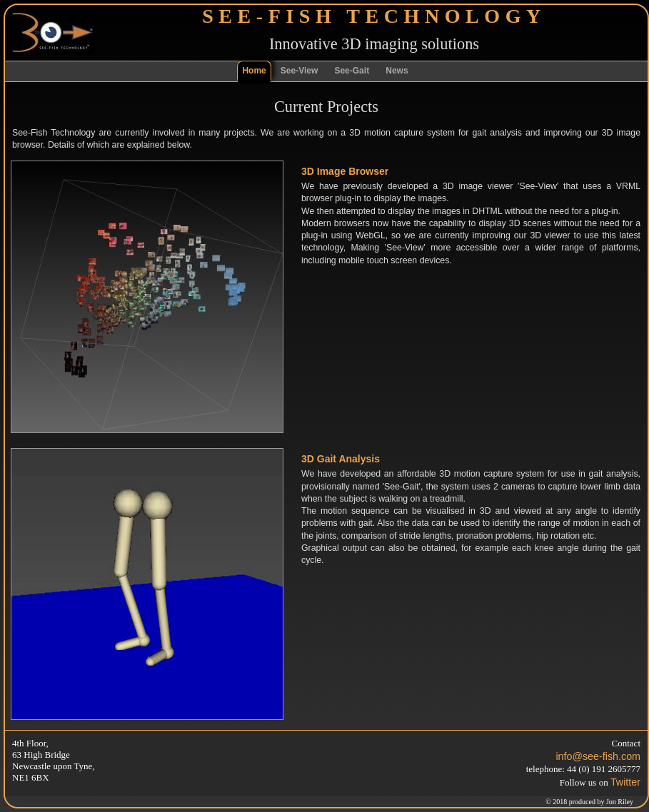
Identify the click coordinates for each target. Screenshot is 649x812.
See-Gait (352, 71)
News (397, 71)
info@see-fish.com (598, 756)
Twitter (625, 782)
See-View (299, 71)
